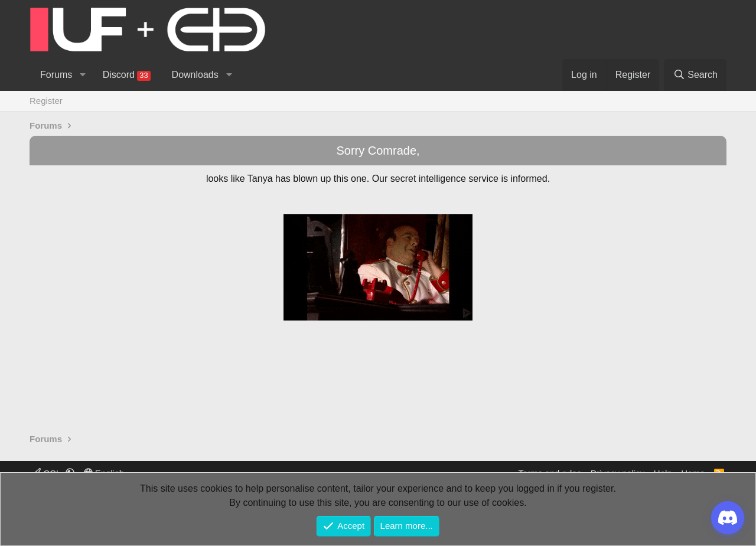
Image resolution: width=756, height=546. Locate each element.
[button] (82, 75)
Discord (127, 75)
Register (46, 101)
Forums (56, 75)
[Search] (695, 75)
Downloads (195, 75)
